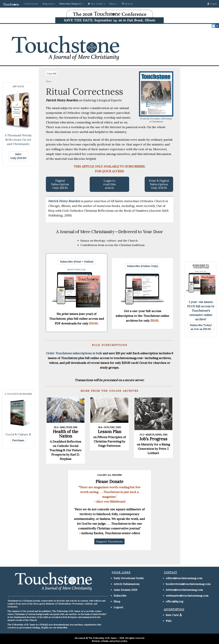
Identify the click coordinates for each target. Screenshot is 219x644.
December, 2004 (158, 119)
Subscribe (120, 596)
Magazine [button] (49, 4)
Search (127, 4)
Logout (118, 607)
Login (212, 4)
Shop (117, 601)
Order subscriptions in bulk (74, 353)
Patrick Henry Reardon (65, 201)
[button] (71, 4)
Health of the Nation (65, 434)
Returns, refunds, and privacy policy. (110, 641)
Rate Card (172, 615)
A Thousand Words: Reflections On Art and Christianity (18, 140)
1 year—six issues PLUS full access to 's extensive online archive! (201, 311)
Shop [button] (113, 4)
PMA (169, 621)
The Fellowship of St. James (102, 638)
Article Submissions (127, 584)
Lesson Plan (110, 432)
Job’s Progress (153, 439)
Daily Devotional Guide (129, 578)
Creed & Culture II (18, 434)
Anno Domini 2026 (126, 590)
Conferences (31, 4)
